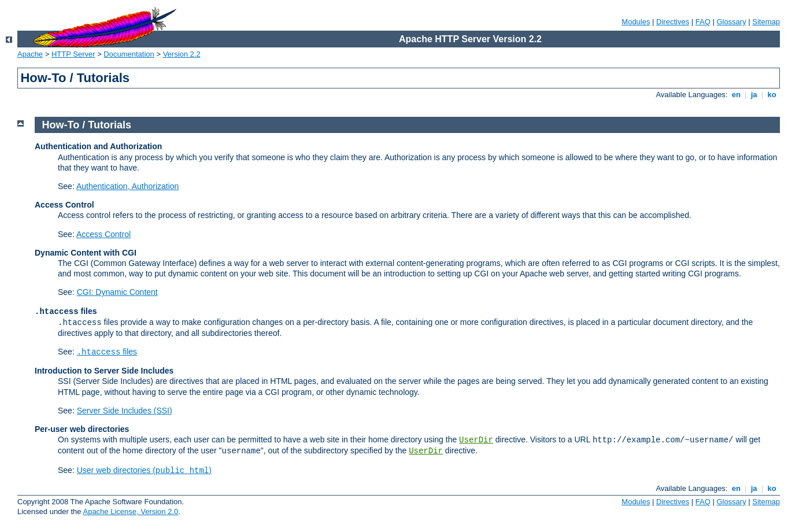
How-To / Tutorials (87, 125)
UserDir (476, 440)
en (736, 95)
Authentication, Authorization (127, 186)
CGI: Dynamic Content (117, 292)
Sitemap (766, 22)
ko (772, 95)
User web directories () (144, 470)
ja (754, 95)
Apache (30, 54)
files (107, 352)
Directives (673, 22)
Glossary (731, 22)
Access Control (103, 234)
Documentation (129, 54)
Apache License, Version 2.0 (130, 511)
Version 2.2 (182, 54)
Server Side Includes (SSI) (125, 411)
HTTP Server (73, 54)
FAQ (703, 22)
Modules (636, 22)
